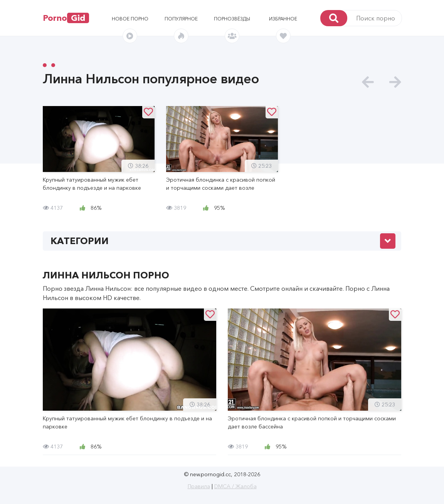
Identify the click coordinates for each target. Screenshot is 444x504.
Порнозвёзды (232, 19)
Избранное (283, 19)
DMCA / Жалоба (235, 486)
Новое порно (130, 19)
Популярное (181, 19)
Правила (199, 486)
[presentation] (368, 82)
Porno (66, 18)
